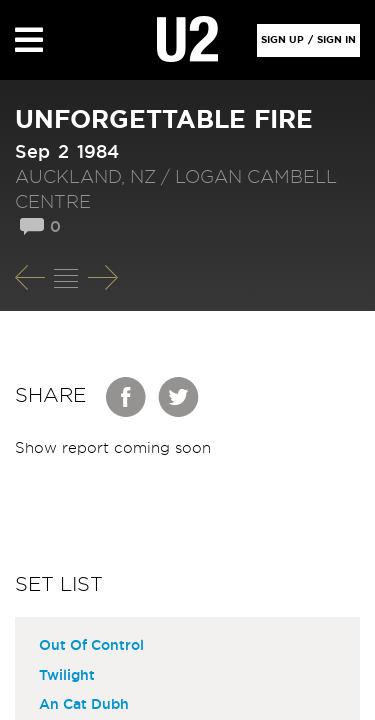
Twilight (67, 676)
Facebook (127, 397)
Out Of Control (91, 646)
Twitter (179, 397)
